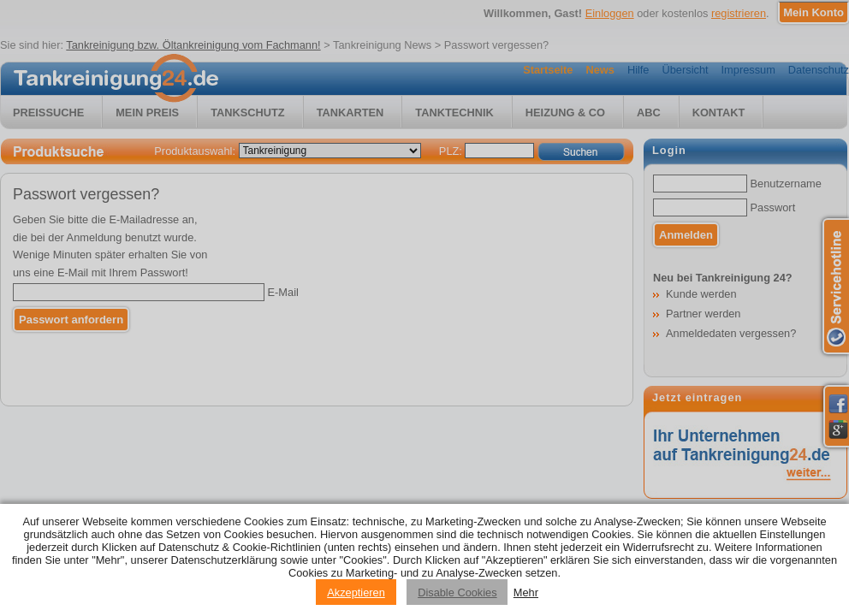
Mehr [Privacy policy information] (526, 592)
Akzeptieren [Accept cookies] (356, 592)
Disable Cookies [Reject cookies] (457, 592)
